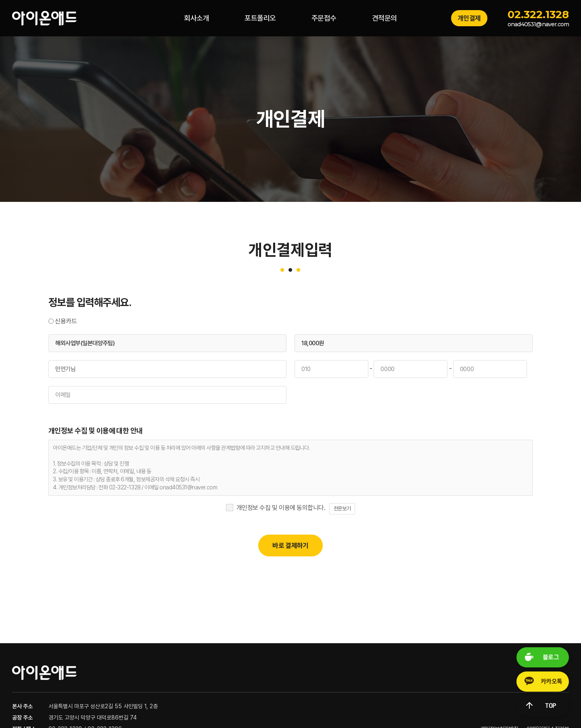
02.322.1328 (538, 15)
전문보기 (342, 509)
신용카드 (66, 321)
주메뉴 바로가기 (0, 0)
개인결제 (469, 18)
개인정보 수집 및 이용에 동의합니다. (281, 508)
